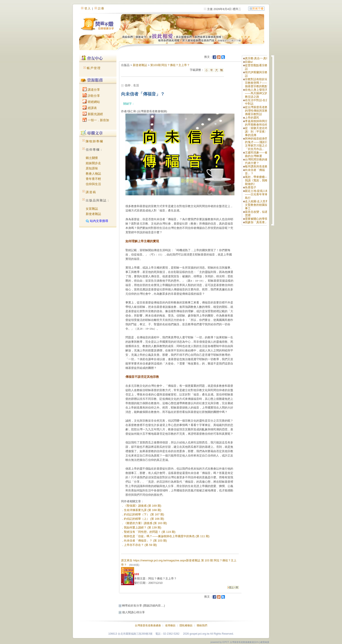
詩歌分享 (91, 96)
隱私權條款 (186, 625)
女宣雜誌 (92, 209)
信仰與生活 (93, 184)
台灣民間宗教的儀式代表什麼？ (258, 161)
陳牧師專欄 (94, 141)
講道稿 (91, 192)
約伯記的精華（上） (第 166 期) (144, 519)
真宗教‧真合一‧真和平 (258, 58)
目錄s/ (249, 62)
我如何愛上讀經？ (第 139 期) (143, 527)
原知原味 (92, 168)
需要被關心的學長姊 (258, 219)
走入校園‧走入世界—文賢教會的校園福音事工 (258, 205)
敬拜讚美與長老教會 (258, 166)
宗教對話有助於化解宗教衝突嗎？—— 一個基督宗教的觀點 (258, 83)
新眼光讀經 (93, 114)
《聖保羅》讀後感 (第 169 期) (143, 506)
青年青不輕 (93, 179)
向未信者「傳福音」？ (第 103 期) (145, 541)
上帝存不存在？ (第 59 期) (140, 545)
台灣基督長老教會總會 (148, 625)
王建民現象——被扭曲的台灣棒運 (258, 154)
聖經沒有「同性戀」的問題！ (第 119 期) (150, 532)
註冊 (101, 8)
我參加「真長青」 (256, 222)
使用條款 (170, 625)
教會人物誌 (93, 174)
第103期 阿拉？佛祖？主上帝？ (170, 65)
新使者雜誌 (93, 214)
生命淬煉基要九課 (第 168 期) (143, 510)
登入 (88, 8)
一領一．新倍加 (96, 120)
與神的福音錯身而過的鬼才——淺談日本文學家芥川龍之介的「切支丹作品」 (258, 144)
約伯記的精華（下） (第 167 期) (144, 514)
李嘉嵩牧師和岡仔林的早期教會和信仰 (258, 123)
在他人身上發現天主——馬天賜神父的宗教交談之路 (258, 93)
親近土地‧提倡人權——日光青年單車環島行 (258, 194)
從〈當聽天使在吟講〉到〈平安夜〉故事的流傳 (258, 132)
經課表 (90, 108)
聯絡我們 (202, 625)
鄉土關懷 (92, 158)
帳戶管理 (94, 68)
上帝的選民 (252, 118)
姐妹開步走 (93, 163)
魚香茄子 (251, 187)
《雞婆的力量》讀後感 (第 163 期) (145, 523)
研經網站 (91, 102)
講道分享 (91, 90)
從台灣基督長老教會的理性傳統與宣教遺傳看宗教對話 (258, 111)
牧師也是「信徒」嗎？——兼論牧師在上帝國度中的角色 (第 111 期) (167, 536)
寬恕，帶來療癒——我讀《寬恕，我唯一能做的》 (258, 180)
